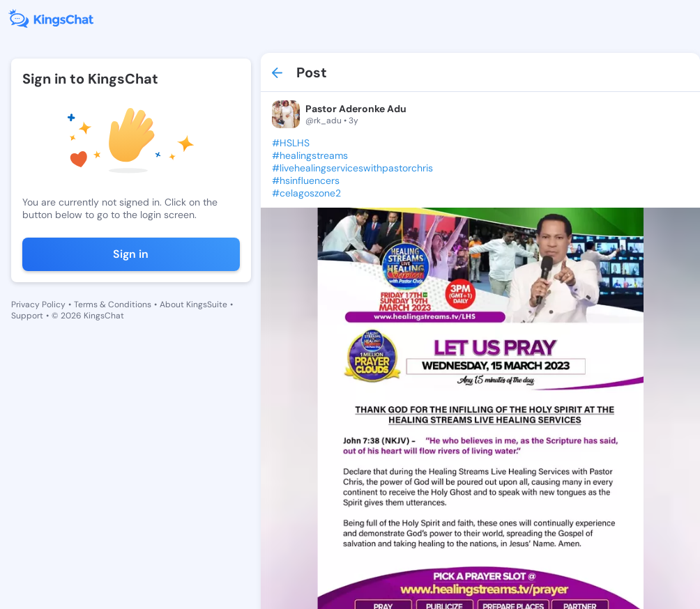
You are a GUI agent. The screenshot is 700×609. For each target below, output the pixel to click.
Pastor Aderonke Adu (356, 109)
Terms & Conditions (113, 304)
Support (27, 316)
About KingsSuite (193, 304)
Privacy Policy (38, 304)
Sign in (131, 254)
